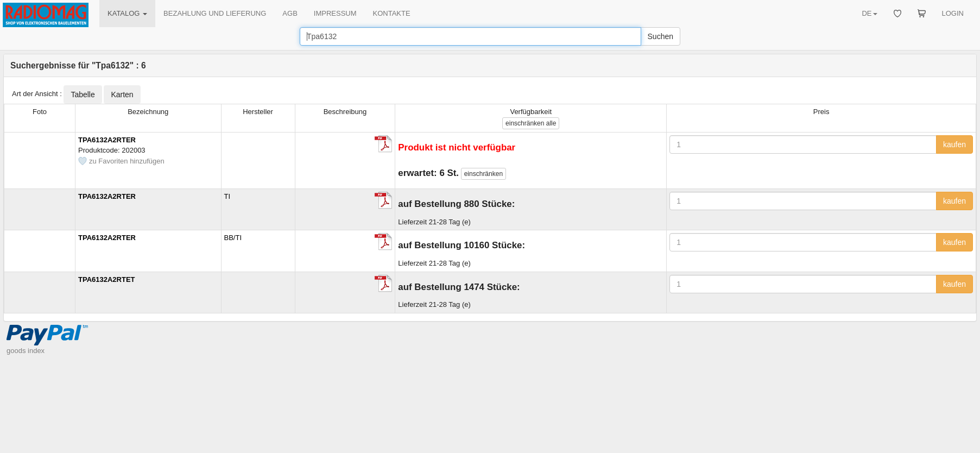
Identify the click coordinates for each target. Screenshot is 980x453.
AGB (290, 13)
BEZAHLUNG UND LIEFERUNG (215, 13)
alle (531, 123)
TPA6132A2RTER (107, 140)
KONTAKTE (392, 13)
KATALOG (127, 13)
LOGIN (953, 13)
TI (227, 196)
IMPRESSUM (335, 13)
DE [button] (869, 13)
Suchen (660, 36)
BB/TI (233, 238)
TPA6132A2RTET (107, 279)
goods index (26, 351)
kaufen (954, 144)
